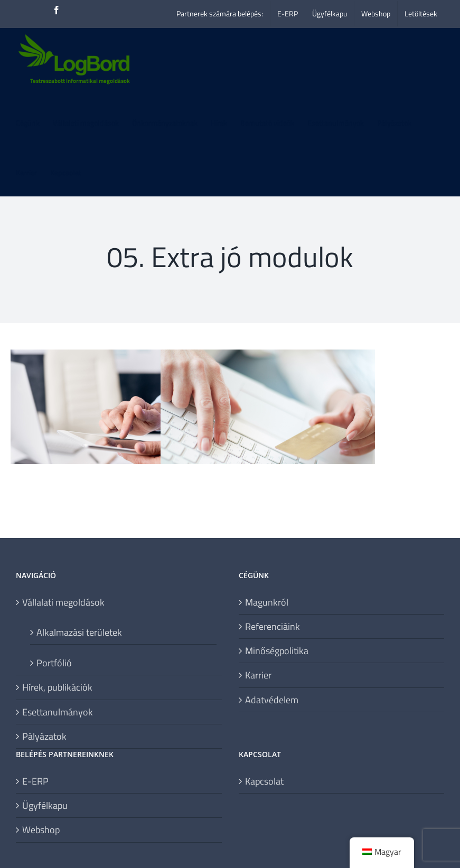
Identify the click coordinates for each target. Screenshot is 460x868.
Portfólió (54, 663)
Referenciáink (273, 626)
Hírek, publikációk (57, 687)
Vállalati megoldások (63, 602)
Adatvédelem (272, 700)
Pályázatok (44, 736)
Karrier (258, 675)
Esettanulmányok (58, 712)
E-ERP (35, 781)
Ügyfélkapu (45, 805)
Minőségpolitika (277, 651)
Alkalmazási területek (79, 632)
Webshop (41, 830)
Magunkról (267, 602)
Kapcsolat (264, 781)
